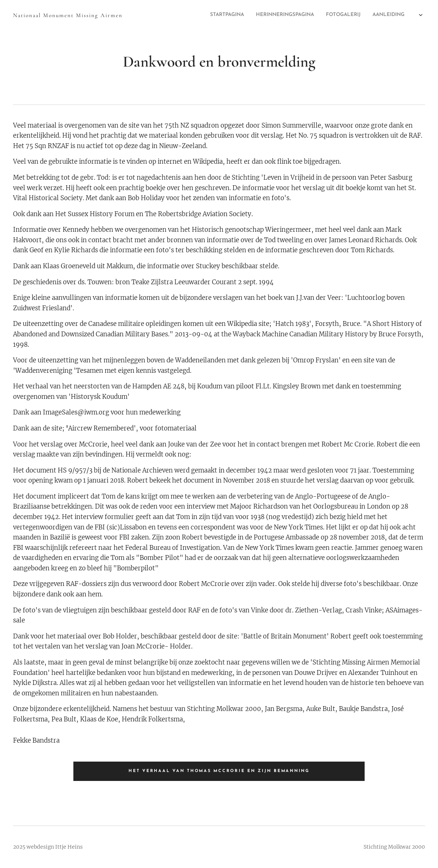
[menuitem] (352, 15)
